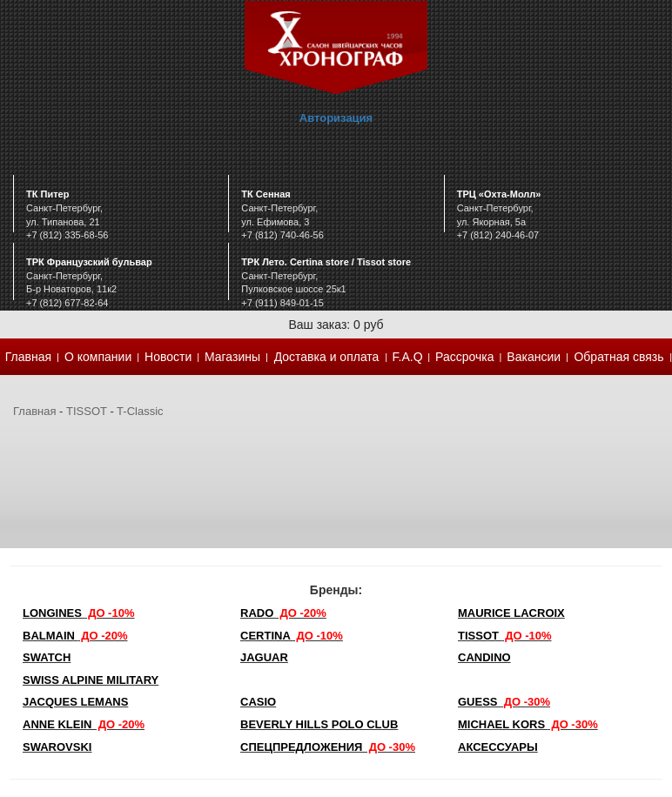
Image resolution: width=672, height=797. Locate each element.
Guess (504, 702)
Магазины (232, 357)
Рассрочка (464, 357)
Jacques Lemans (75, 702)
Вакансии (534, 357)
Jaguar (264, 657)
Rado (283, 613)
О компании (98, 357)
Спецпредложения (328, 747)
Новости (168, 357)
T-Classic (140, 411)
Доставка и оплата (327, 357)
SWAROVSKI (57, 747)
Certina (292, 636)
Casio (258, 702)
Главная (28, 357)
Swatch (47, 657)
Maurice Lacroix (511, 613)
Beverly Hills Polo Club (319, 724)
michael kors (528, 724)
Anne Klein (84, 724)
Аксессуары (498, 747)
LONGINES (78, 613)
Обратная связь (618, 357)
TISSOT (87, 411)
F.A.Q (408, 357)
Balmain (75, 636)
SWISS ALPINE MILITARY (91, 680)
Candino (484, 657)
